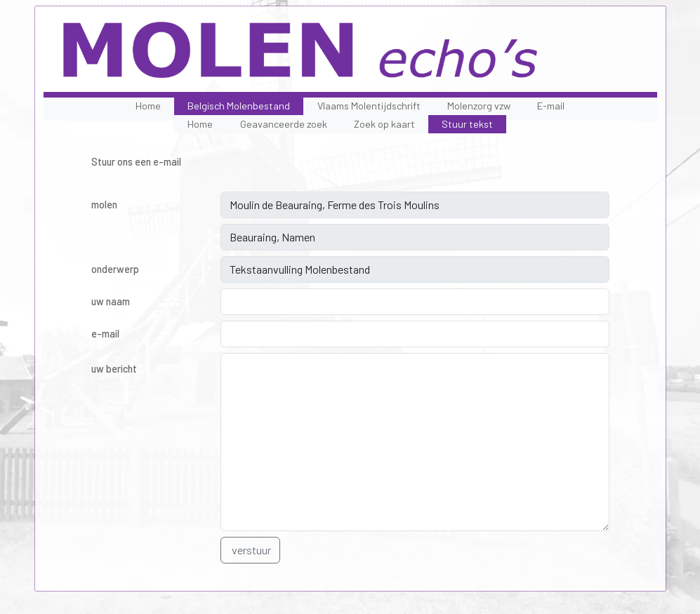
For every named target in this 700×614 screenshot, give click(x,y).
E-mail (551, 106)
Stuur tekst (467, 124)
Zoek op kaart (384, 124)
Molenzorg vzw (479, 106)
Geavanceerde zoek (284, 124)
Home (148, 106)
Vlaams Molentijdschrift (369, 106)
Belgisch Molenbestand (239, 106)
